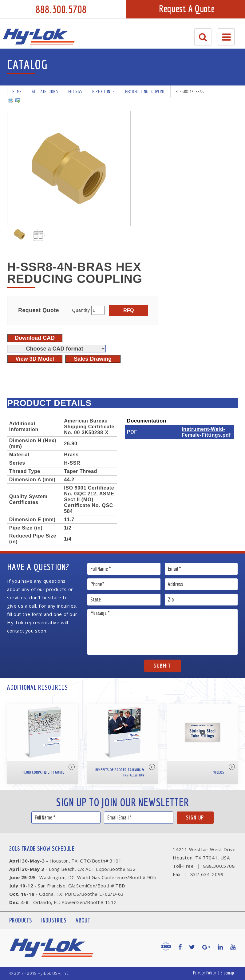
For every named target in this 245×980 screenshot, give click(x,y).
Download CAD (35, 338)
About (83, 920)
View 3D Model (35, 359)
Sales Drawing (93, 359)
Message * (162, 632)
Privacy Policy (204, 973)
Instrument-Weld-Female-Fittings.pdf (206, 432)
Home (17, 91)
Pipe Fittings (103, 91)
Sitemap (227, 973)
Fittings (75, 91)
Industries (54, 920)
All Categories (45, 91)
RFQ (129, 310)
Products (21, 920)
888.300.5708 (61, 9)
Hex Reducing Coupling (145, 91)
